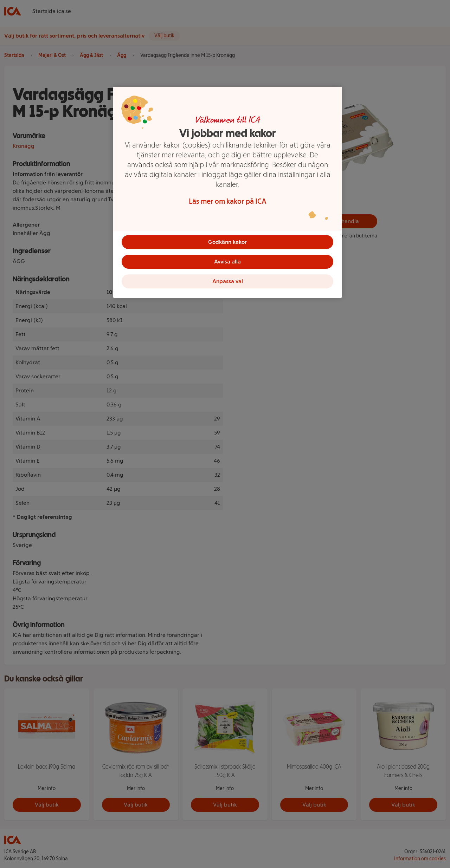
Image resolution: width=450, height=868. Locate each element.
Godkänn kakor (227, 242)
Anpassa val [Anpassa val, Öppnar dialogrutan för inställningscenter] (228, 281)
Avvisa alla (227, 262)
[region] (227, 192)
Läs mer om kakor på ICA (228, 201)
